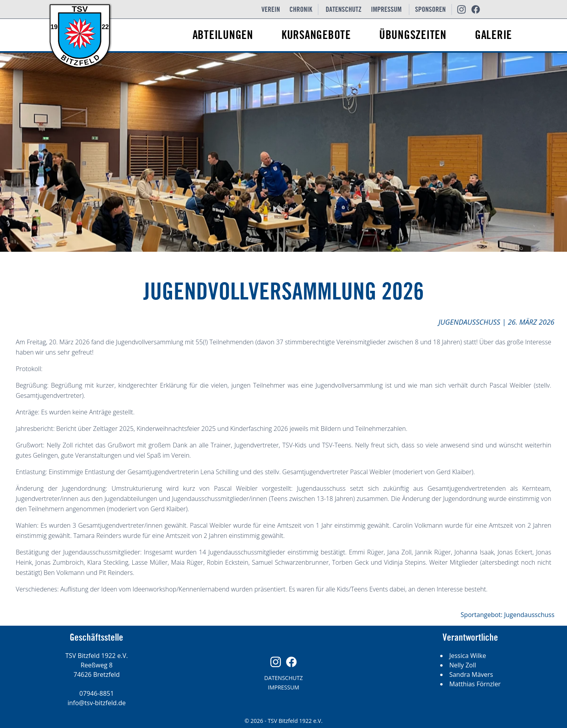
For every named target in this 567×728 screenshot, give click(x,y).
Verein (271, 9)
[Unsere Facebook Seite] (476, 9)
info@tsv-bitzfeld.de (96, 703)
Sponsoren (430, 9)
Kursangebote (316, 35)
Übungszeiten (413, 35)
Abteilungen (223, 35)
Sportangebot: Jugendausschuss (508, 615)
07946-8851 (97, 693)
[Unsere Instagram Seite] (461, 9)
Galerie (493, 35)
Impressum (386, 9)
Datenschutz (344, 9)
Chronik (301, 9)
